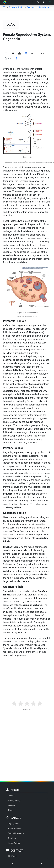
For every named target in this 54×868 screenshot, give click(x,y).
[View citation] (13, 53)
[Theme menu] (44, 2)
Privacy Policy (14, 801)
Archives (12, 796)
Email (14, 856)
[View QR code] (19, 53)
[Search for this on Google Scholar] (26, 53)
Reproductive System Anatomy (32, 7)
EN (10, 59)
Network (12, 805)
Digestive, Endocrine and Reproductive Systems (17, 7)
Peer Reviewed (14, 829)
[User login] (50, 2)
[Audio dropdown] (44, 53)
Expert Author (14, 843)
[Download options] (34, 53)
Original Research (16, 833)
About (10, 810)
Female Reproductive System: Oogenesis (46, 7)
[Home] (5, 2)
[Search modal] (38, 2)
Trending (12, 838)
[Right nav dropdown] (33, 2)
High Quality (13, 824)
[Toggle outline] (6, 53)
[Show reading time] (17, 59)
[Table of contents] (4, 7)
